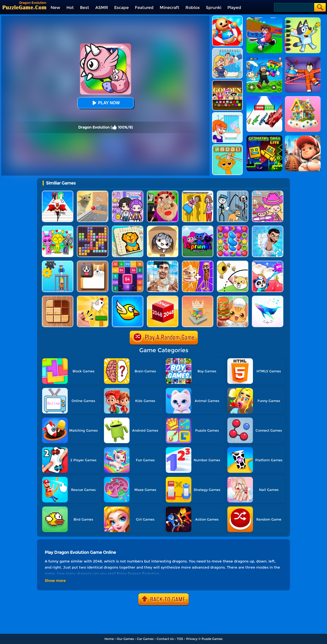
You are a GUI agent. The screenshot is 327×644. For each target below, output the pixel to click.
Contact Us (165, 639)
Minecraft (170, 8)
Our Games (125, 639)
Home (109, 639)
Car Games (145, 639)
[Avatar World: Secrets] (128, 193)
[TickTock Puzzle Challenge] (93, 193)
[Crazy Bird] (128, 298)
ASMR (102, 8)
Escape (121, 8)
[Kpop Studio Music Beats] (227, 82)
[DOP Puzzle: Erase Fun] (227, 50)
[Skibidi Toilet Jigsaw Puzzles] (163, 263)
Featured (144, 8)
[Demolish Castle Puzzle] (198, 298)
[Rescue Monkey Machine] (58, 263)
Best (85, 8)
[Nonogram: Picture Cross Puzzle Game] (128, 228)
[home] (24, 7)
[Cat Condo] (163, 228)
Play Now (105, 103)
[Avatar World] (268, 193)
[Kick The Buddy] (227, 18)
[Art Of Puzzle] (268, 298)
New (55, 8)
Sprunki (214, 8)
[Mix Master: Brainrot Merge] (198, 263)
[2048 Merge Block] (128, 263)
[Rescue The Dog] (233, 263)
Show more (55, 581)
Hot (70, 8)
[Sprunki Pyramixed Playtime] (198, 228)
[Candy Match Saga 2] (233, 228)
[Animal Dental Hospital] (268, 263)
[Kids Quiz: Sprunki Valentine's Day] (58, 228)
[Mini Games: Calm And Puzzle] (93, 298)
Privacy (192, 639)
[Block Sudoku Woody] (58, 298)
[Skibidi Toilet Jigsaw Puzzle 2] (268, 228)
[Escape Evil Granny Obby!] (163, 193)
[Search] (294, 7)
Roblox (193, 8)
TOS (180, 639)
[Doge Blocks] (93, 263)
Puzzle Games (212, 639)
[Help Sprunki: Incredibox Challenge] (227, 146)
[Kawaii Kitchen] (233, 298)
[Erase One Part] (227, 114)
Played (234, 8)
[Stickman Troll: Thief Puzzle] (233, 193)
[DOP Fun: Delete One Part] (198, 193)
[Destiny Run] (58, 193)
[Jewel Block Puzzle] (93, 228)
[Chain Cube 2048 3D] (163, 298)
